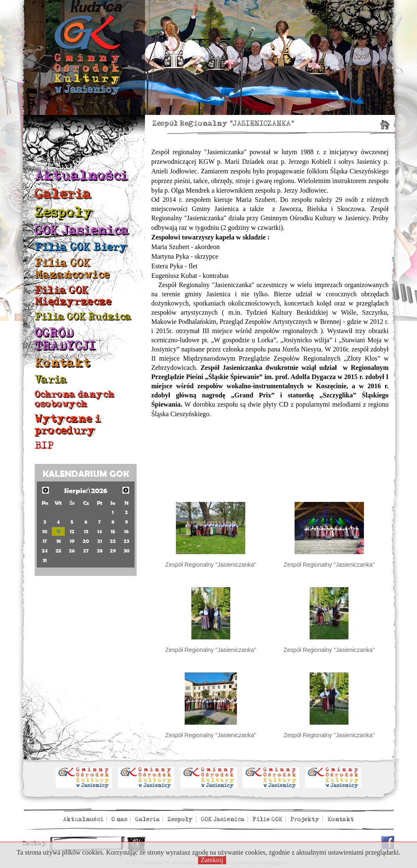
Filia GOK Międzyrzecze (73, 296)
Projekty (305, 819)
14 (100, 531)
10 (45, 531)
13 (86, 531)
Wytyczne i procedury (68, 424)
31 (45, 560)
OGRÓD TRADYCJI (65, 339)
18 (58, 541)
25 (58, 551)
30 (127, 551)
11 (58, 531)
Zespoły (64, 212)
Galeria (63, 194)
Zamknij (212, 860)
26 (72, 551)
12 (72, 531)
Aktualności (81, 175)
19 (72, 541)
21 (100, 541)
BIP (44, 446)
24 (45, 551)
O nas (120, 819)
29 (113, 551)
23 (126, 541)
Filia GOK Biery (81, 247)
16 (126, 531)
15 (113, 531)
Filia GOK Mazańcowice (72, 269)
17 (45, 541)
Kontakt (62, 363)
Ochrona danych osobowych (75, 399)
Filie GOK (267, 819)
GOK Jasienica (82, 230)
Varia (51, 379)
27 (86, 551)
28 (100, 551)
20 (86, 541)
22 (113, 541)
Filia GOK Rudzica (83, 317)
